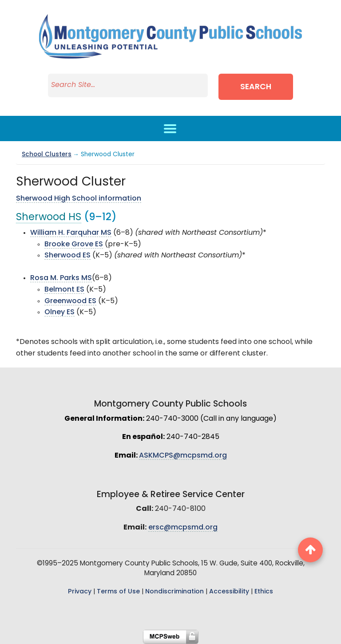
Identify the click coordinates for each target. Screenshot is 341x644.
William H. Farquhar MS (71, 233)
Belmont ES (64, 290)
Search (256, 87)
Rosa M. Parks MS (61, 278)
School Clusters (47, 155)
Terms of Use (118, 592)
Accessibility (229, 592)
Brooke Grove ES (74, 245)
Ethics (264, 592)
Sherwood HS (49, 218)
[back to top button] (310, 550)
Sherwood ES (67, 256)
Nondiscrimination (174, 592)
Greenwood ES (70, 301)
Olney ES (59, 312)
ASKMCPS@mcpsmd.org (183, 456)
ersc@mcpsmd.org (183, 528)
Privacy (80, 592)
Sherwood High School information (79, 199)
